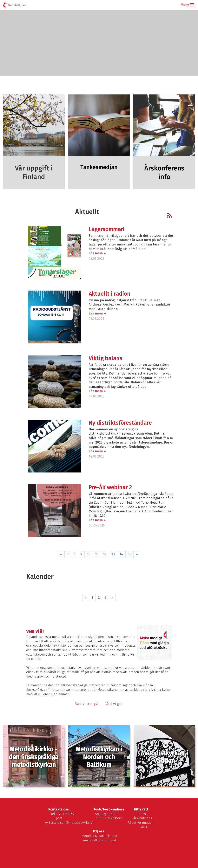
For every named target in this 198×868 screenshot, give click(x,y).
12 (105, 554)
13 (113, 554)
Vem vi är (35, 631)
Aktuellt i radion (110, 294)
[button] (192, 5)
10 (89, 554)
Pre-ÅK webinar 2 (110, 487)
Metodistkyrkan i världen (164, 757)
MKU (144, 827)
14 (121, 554)
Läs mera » (97, 253)
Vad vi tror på (87, 704)
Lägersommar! (107, 229)
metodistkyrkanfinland (100, 840)
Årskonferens (143, 818)
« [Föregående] (61, 554)
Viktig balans (106, 358)
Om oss (142, 814)
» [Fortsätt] (137, 554)
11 (97, 554)
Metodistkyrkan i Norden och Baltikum (99, 757)
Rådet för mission (141, 823)
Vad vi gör (114, 704)
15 (129, 554)
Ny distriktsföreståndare (120, 423)
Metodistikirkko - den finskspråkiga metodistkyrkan (34, 757)
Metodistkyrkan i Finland (99, 836)
